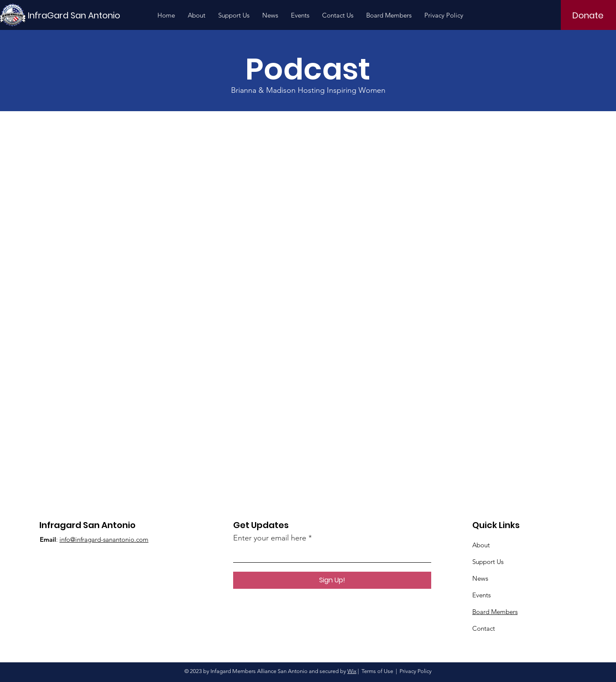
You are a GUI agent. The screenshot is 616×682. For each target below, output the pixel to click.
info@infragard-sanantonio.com (104, 539)
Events (481, 595)
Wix (352, 671)
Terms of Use (377, 671)
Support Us (488, 562)
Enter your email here (270, 538)
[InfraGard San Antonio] (74, 15)
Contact (484, 628)
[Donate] (588, 15)
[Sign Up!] (332, 580)
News (480, 578)
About (481, 545)
